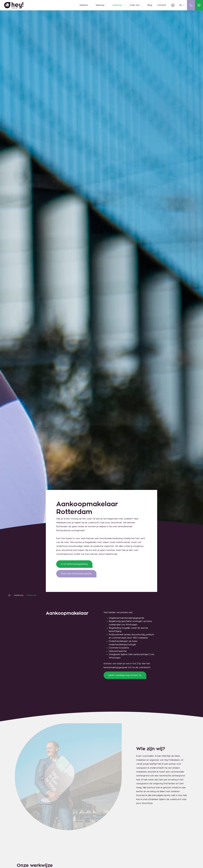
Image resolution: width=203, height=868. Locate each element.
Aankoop (119, 5)
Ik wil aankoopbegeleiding (74, 564)
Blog (150, 5)
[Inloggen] (173, 5)
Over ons (136, 5)
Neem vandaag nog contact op (125, 675)
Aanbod (85, 5)
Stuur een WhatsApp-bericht (76, 574)
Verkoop (101, 5)
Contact (162, 5)
